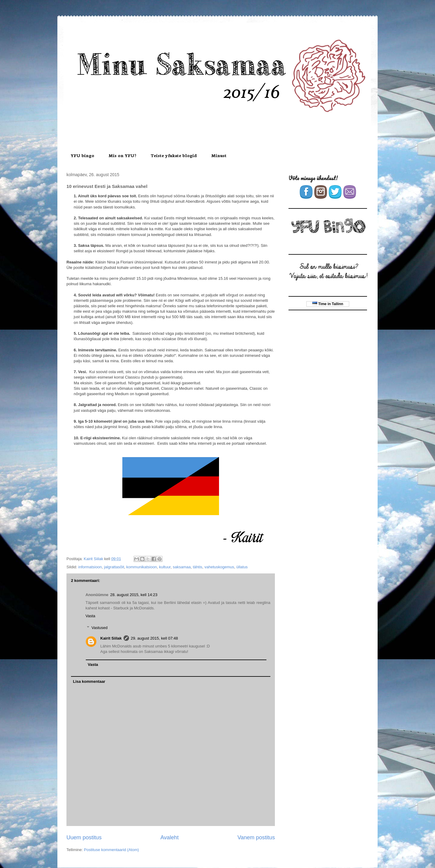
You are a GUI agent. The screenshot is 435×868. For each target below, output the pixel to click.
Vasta (90, 616)
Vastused (100, 628)
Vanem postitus (256, 837)
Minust (219, 155)
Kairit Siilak (111, 638)
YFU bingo (82, 155)
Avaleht (169, 837)
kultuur (165, 567)
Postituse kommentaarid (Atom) (111, 850)
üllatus (242, 567)
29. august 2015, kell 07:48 (154, 638)
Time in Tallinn (328, 304)
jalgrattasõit (114, 567)
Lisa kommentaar (89, 681)
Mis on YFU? (122, 155)
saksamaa (182, 567)
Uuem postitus (84, 837)
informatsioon (90, 567)
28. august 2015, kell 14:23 (134, 595)
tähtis (197, 567)
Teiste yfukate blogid (174, 155)
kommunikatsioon (142, 567)
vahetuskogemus (219, 567)
